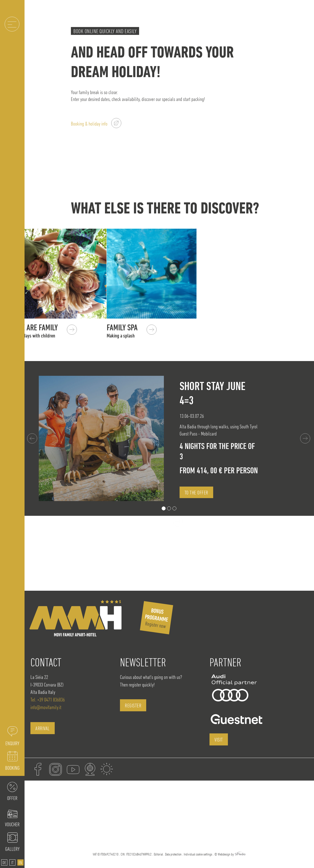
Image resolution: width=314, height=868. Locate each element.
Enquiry (12, 743)
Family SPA (140, 331)
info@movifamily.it (46, 707)
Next (306, 439)
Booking (12, 768)
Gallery (12, 849)
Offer (12, 798)
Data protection (173, 854)
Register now (157, 618)
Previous (33, 439)
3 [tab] (174, 508)
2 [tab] (169, 508)
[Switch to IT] (12, 862)
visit (219, 740)
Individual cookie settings (198, 854)
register (133, 705)
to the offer (196, 492)
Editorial (158, 854)
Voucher (12, 824)
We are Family (48, 331)
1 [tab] (164, 508)
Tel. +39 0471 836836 (48, 700)
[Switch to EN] (20, 862)
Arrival (43, 728)
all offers (162, 522)
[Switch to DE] (4, 862)
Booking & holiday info (89, 124)
